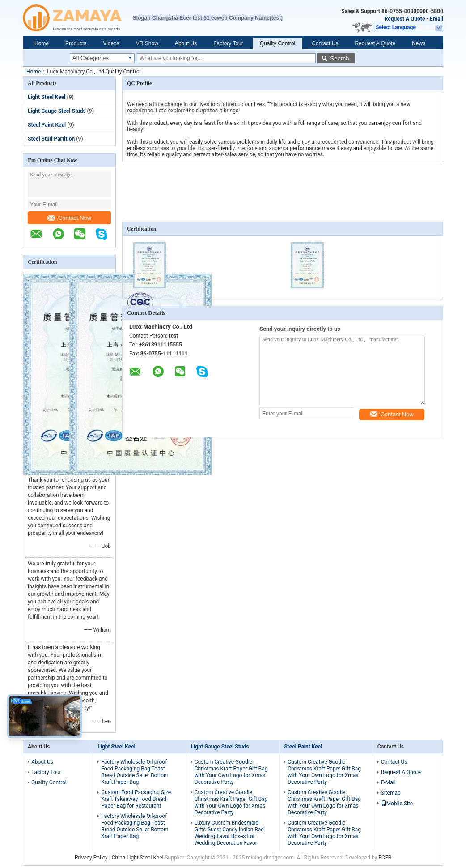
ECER (385, 858)
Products (76, 43)
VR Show (147, 43)
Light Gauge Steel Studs (57, 111)
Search (339, 58)
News (419, 43)
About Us (186, 43)
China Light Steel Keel (138, 858)
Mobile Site (397, 804)
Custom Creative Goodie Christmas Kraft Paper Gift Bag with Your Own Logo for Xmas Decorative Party (231, 772)
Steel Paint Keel (47, 125)
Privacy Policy (91, 858)
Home (42, 43)
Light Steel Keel (47, 97)
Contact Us (325, 43)
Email (436, 19)
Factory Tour (228, 43)
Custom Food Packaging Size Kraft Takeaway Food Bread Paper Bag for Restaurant (136, 799)
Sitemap (391, 793)
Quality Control (277, 43)
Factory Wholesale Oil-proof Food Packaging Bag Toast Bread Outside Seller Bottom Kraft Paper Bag (135, 772)
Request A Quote (405, 19)
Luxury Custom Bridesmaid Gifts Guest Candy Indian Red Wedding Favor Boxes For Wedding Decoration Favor (229, 833)
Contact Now (69, 218)
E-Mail (388, 782)
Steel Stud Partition (51, 139)
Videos (111, 43)
